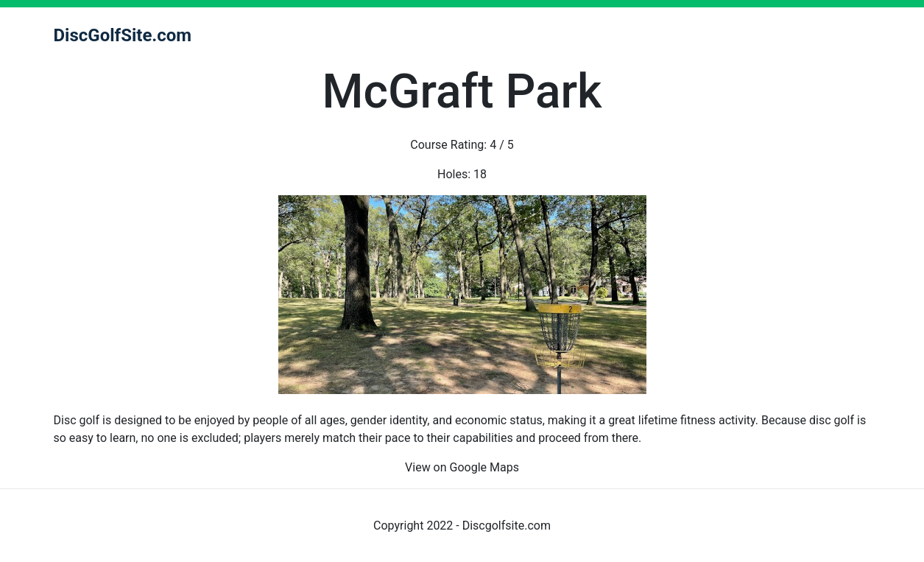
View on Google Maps (462, 467)
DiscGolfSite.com (123, 35)
